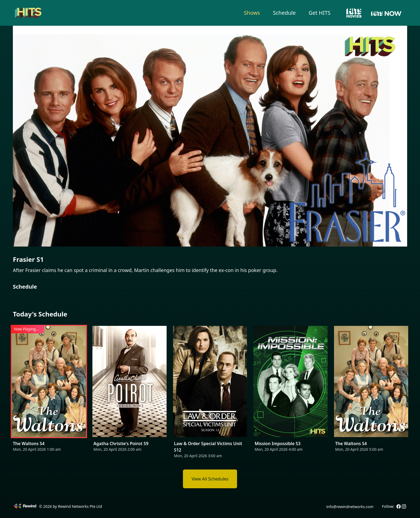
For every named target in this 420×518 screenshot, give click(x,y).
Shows (252, 13)
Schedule (284, 13)
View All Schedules (210, 479)
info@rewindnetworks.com (350, 507)
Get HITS (320, 13)
